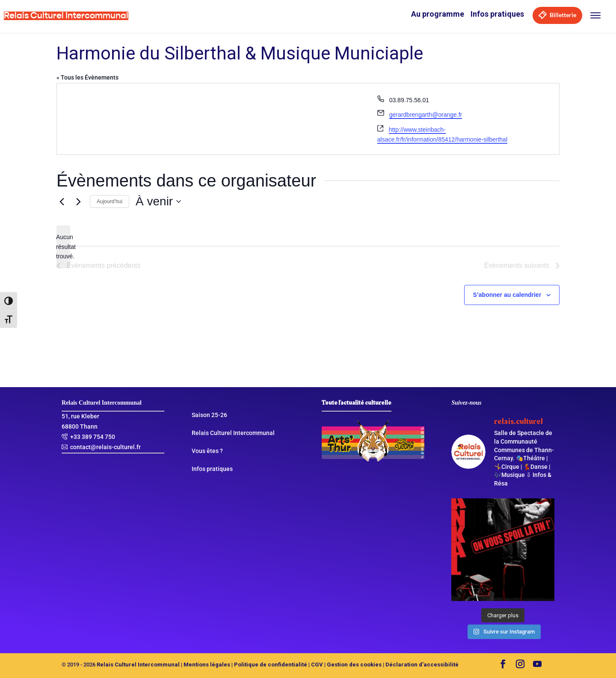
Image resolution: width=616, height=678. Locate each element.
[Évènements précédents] (62, 201)
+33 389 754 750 (93, 437)
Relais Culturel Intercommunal (233, 433)
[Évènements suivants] (78, 201)
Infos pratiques (497, 14)
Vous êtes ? (207, 451)
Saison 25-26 (209, 415)
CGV (317, 665)
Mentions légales (207, 665)
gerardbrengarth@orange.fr (426, 115)
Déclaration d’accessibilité (422, 665)
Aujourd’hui (110, 201)
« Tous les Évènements (87, 77)
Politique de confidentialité (271, 665)
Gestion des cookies (354, 665)
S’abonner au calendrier (507, 295)
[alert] (63, 247)
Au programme (438, 14)
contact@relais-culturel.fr (105, 447)
